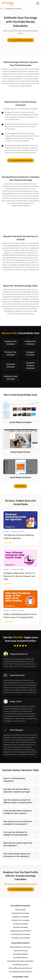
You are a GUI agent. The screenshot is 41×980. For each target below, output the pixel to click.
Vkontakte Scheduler (20, 927)
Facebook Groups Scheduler (21, 934)
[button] (38, 3)
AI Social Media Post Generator (21, 947)
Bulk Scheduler (20, 910)
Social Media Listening (20, 965)
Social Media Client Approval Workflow (20, 961)
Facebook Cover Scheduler (21, 938)
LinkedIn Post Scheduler (21, 917)
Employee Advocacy (21, 951)
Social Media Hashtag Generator (20, 972)
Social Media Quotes (20, 958)
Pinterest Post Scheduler (21, 920)
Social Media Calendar (20, 954)
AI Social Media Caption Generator (21, 968)
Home (2, 9)
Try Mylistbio (20, 486)
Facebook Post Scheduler (20, 913)
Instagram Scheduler (20, 924)
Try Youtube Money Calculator (21, 40)
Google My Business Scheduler (21, 931)
